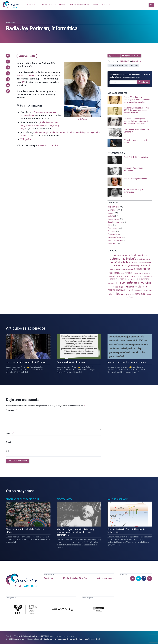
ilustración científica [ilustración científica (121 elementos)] (144, 276)
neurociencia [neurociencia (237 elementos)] (115, 290)
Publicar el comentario (18, 461)
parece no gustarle (26, 76)
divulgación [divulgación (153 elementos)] (129, 266)
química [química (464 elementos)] (115, 294)
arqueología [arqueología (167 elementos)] (127, 255)
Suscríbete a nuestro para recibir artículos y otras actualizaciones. (130, 76)
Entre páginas (113, 219)
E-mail (9, 442)
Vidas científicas (115, 240)
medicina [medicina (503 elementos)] (145, 282)
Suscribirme (144, 82)
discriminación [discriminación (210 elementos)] (116, 265)
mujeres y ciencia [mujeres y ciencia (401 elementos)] (135, 286)
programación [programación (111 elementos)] (139, 290)
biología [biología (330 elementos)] (131, 259)
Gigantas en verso (115, 222)
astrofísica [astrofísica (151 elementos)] (142, 255)
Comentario (11, 410)
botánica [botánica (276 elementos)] (128, 262)
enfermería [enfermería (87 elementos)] (113, 269)
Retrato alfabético (115, 237)
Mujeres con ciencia (105, 578)
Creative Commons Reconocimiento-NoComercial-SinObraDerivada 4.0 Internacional (70, 639)
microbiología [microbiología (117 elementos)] (118, 287)
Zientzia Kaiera (65, 499)
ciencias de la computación (118, 65)
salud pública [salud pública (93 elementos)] (130, 294)
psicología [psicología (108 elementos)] (148, 290)
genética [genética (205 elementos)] (146, 273)
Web (8, 451)
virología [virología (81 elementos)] (148, 294)
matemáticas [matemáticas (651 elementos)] (127, 282)
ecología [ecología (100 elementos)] (137, 266)
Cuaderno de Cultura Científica (23, 499)
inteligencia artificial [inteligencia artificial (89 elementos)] (134, 279)
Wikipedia (26, 139)
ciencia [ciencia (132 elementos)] (148, 263)
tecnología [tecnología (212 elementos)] (140, 294)
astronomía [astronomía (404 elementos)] (118, 259)
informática (134, 65)
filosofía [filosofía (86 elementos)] (122, 273)
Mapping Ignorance (118, 499)
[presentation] (130, 100)
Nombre (10, 433)
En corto (111, 213)
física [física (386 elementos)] (128, 273)
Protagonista (113, 234)
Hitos (110, 225)
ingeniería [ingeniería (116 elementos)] (124, 279)
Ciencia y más (113, 207)
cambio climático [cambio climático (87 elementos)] (139, 263)
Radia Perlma (82, 119)
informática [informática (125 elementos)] (115, 279)
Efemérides (10, 23)
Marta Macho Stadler (48, 145)
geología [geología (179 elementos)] (112, 276)
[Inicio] (11, 5)
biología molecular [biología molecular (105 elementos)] (143, 259)
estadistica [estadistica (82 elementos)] (121, 269)
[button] (8, 56)
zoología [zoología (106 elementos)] (130, 297)
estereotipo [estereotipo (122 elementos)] (129, 269)
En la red (111, 216)
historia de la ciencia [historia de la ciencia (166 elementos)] (126, 276)
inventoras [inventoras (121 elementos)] (145, 279)
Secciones (49, 578)
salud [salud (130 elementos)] (123, 294)
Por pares (112, 231)
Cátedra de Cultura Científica (75, 578)
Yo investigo (113, 243)
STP (24, 82)
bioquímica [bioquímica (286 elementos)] (116, 262)
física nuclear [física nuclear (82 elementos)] (137, 273)
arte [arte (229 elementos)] (135, 255)
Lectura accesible (27, 56)
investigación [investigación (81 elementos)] (112, 283)
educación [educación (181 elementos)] (146, 265)
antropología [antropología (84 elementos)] (117, 256)
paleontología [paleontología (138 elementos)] (128, 290)
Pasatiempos (113, 228)
